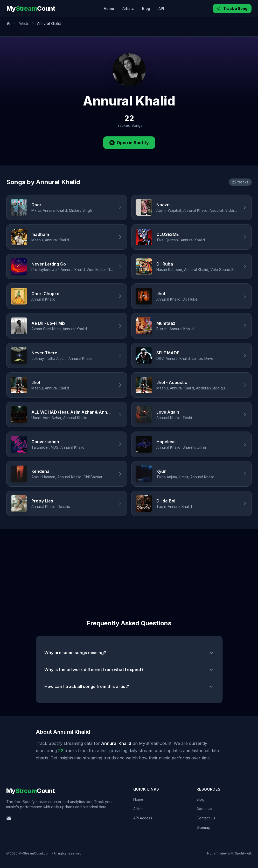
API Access (143, 818)
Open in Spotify (129, 143)
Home (109, 8)
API (161, 8)
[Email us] (9, 818)
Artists (128, 8)
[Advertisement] (129, 568)
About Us (204, 809)
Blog (146, 8)
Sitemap (203, 827)
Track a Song (232, 8)
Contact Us (206, 818)
